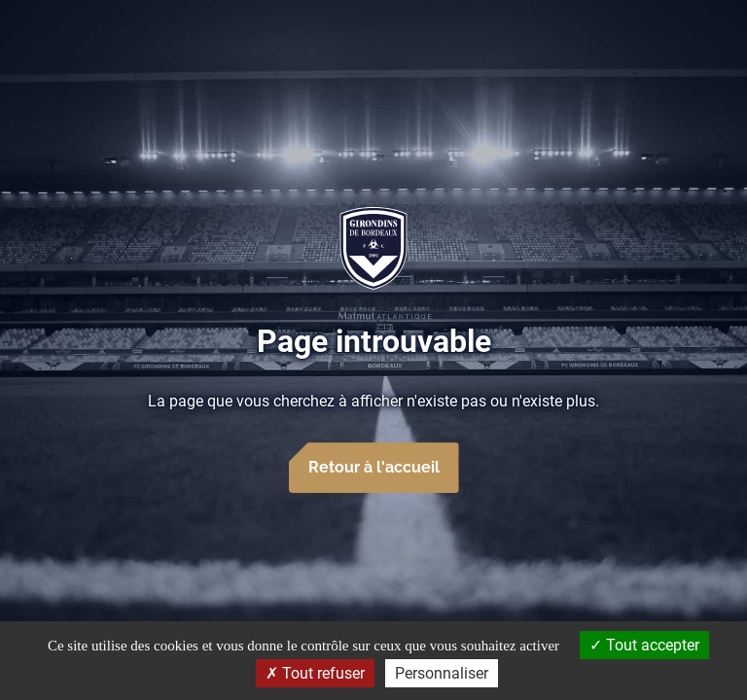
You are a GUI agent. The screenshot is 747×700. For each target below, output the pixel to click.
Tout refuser (315, 673)
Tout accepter (644, 645)
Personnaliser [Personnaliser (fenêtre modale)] (442, 673)
